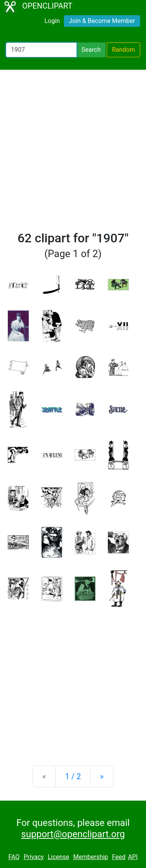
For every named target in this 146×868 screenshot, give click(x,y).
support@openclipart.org (73, 834)
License (59, 857)
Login (52, 21)
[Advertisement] (73, 154)
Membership (91, 857)
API (133, 857)
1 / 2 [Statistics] (73, 776)
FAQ (14, 857)
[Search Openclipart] (41, 50)
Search (91, 50)
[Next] (102, 776)
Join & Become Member (102, 21)
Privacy (34, 857)
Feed (119, 857)
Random (123, 50)
